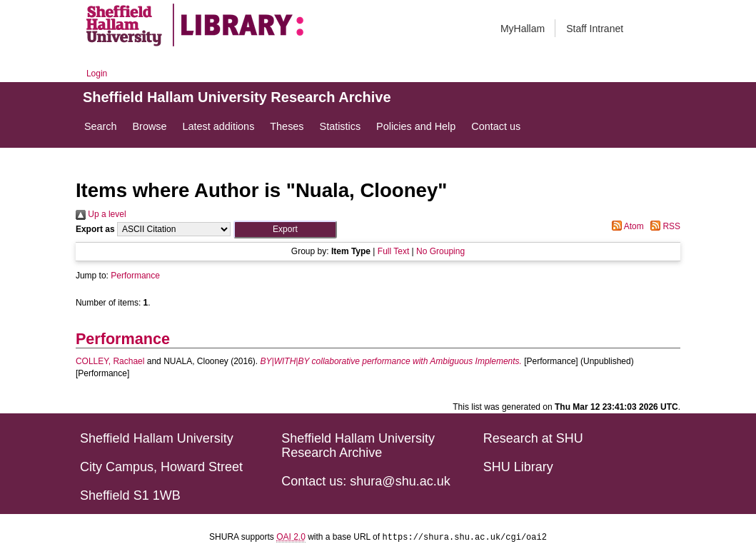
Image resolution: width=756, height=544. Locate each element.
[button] (285, 230)
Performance (135, 276)
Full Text (393, 251)
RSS (663, 226)
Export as (95, 229)
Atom (626, 226)
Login (97, 74)
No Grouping (440, 251)
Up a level (101, 214)
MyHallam (523, 29)
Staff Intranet (595, 29)
